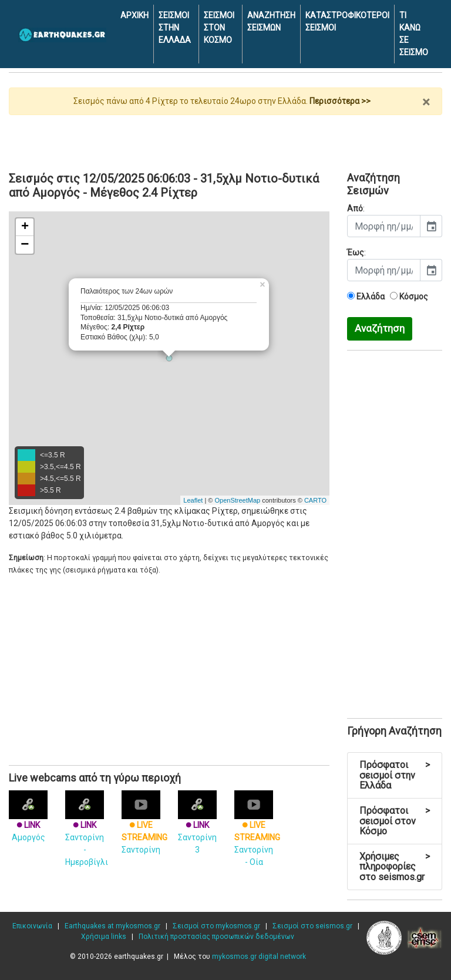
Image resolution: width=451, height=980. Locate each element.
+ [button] (25, 227)
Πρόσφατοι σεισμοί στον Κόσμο (395, 821)
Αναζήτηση (380, 328)
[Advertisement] (225, 139)
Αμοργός (28, 821)
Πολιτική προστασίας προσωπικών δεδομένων (216, 937)
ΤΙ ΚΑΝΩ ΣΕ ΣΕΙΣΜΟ (414, 34)
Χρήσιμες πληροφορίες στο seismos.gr (395, 867)
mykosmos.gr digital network (259, 957)
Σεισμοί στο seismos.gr (312, 926)
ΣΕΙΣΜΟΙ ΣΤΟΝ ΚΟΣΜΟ (219, 28)
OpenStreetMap (237, 500)
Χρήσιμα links (104, 937)
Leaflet (193, 500)
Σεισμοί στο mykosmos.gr (216, 926)
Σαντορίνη (144, 827)
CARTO (315, 500)
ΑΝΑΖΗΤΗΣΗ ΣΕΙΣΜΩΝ (271, 21)
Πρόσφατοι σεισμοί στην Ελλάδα (395, 775)
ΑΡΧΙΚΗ (134, 15)
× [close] (426, 102)
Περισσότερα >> (340, 101)
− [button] (25, 245)
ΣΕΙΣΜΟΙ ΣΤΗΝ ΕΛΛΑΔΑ (175, 28)
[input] (384, 226)
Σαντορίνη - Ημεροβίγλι (87, 833)
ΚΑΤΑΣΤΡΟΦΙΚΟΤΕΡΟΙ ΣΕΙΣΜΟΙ (347, 21)
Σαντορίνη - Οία (257, 833)
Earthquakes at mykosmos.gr (112, 926)
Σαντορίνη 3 (197, 827)
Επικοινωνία (32, 926)
